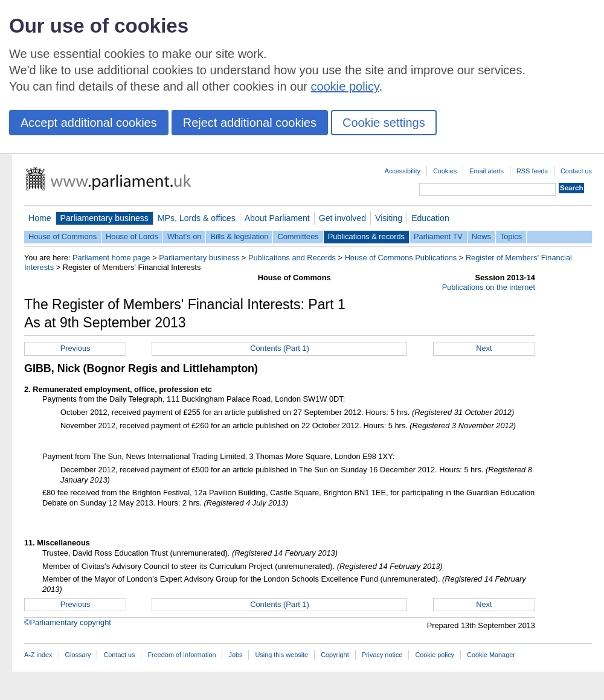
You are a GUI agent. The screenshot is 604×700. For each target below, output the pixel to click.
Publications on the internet (489, 287)
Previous (75, 348)
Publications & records (366, 236)
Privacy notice (382, 655)
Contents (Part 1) (279, 348)
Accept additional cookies (89, 123)
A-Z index (38, 655)
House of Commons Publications (401, 258)
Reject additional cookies (250, 123)
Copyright (335, 655)
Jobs (235, 655)
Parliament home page (111, 258)
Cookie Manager (491, 655)
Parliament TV (438, 236)
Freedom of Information (182, 655)
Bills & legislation (239, 236)
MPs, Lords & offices (197, 218)
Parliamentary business (104, 218)
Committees (298, 236)
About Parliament (277, 218)
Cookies (445, 171)
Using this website (281, 655)
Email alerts (487, 171)
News (481, 236)
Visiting (389, 218)
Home (40, 218)
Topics (511, 236)
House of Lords (132, 236)
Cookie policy (435, 655)
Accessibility (403, 171)
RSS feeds (532, 171)
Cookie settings (384, 123)
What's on (185, 236)
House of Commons (63, 236)
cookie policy (345, 86)
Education (430, 218)
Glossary (78, 655)
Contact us (576, 171)
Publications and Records (292, 258)
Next (484, 348)
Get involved (342, 218)
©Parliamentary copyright (68, 622)
